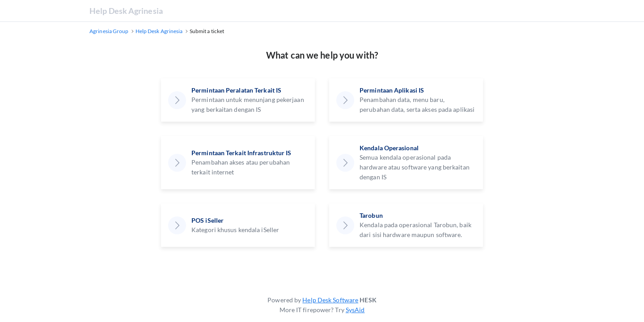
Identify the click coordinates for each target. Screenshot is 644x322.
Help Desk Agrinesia (126, 11)
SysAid (355, 310)
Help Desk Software (330, 300)
